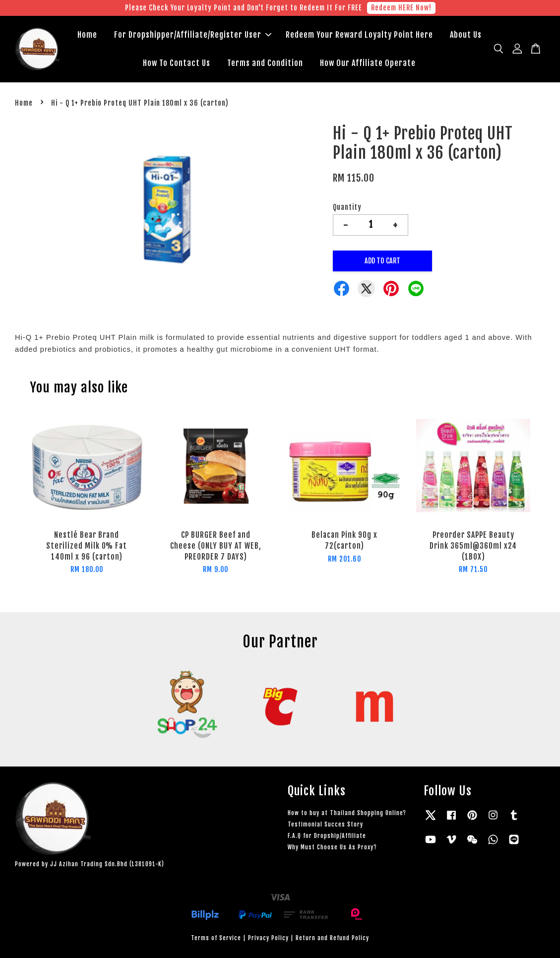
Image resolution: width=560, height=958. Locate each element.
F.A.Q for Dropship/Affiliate (327, 836)
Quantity (347, 207)
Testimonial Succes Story (325, 824)
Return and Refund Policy (332, 938)
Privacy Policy (268, 938)
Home (87, 35)
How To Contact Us (177, 63)
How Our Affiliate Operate (368, 63)
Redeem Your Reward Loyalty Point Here (359, 35)
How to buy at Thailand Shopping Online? (347, 813)
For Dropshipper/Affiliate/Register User (193, 35)
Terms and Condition (265, 63)
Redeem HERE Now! (401, 8)
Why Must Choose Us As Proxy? (332, 847)
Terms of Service (216, 938)
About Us (466, 35)
